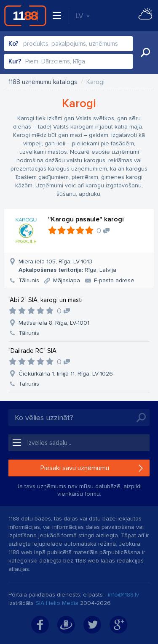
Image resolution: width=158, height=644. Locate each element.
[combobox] (68, 44)
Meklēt (145, 53)
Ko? (13, 44)
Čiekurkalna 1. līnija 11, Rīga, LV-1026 (66, 374)
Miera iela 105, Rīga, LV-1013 (67, 266)
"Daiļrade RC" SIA (32, 351)
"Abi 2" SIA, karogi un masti (46, 300)
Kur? (15, 61)
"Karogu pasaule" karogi (86, 219)
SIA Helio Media (57, 603)
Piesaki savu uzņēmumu (75, 468)
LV (83, 16)
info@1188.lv (123, 595)
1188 (25, 16)
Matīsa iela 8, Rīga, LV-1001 (54, 323)
